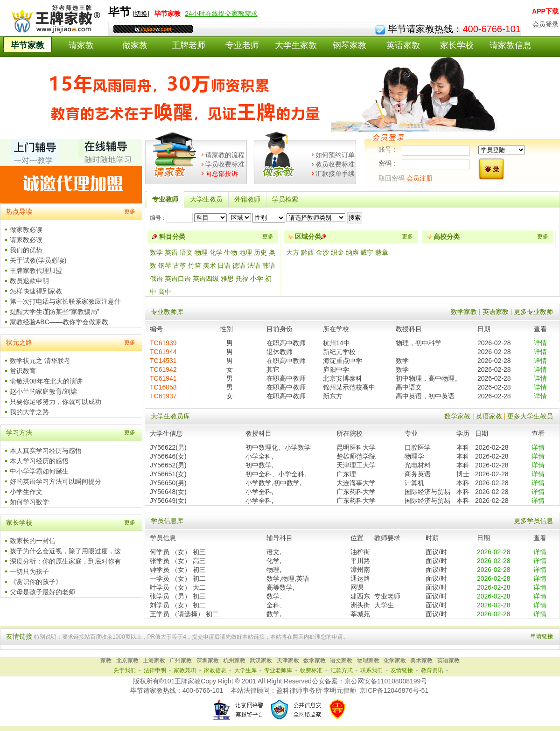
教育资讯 (432, 670)
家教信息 (215, 670)
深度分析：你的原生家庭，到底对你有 (65, 561)
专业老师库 (278, 670)
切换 (141, 14)
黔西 (308, 252)
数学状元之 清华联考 (40, 361)
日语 (224, 265)
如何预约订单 (335, 155)
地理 (245, 252)
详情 (540, 343)
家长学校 (457, 45)
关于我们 (125, 670)
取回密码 (392, 178)
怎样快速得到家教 (36, 291)
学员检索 (285, 199)
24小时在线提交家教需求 (221, 14)
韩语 (269, 265)
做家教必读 (26, 230)
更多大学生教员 (530, 416)
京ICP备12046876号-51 (394, 690)
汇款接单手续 (335, 174)
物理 (201, 252)
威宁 (368, 252)
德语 (239, 265)
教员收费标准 (335, 164)
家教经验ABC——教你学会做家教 (59, 322)
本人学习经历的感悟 (39, 461)
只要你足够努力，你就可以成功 (56, 402)
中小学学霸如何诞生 (39, 471)
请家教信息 (511, 45)
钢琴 (165, 265)
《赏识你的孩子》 (36, 582)
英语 (171, 252)
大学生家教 (296, 45)
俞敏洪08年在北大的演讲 (46, 381)
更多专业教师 (533, 312)
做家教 (135, 45)
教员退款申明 (29, 281)
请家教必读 (26, 240)
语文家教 (341, 661)
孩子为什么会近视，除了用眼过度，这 (65, 551)
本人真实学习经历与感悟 (46, 451)
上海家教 (154, 661)
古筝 (180, 265)
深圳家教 (208, 661)
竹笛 (195, 265)
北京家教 (127, 661)
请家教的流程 (225, 155)
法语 (254, 265)
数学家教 (464, 312)
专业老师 (242, 45)
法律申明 (155, 670)
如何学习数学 (29, 502)
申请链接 (542, 636)
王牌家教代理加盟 (36, 271)
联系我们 (371, 670)
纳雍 (353, 252)
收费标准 (311, 670)
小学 (257, 278)
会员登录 (546, 24)
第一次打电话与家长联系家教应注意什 (65, 301)
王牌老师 (189, 45)
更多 (130, 211)
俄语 (156, 278)
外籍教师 (247, 199)
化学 (216, 252)
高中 (165, 292)
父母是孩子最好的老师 (42, 592)
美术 (210, 265)
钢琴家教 (350, 45)
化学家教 (395, 661)
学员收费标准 (225, 164)
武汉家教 (261, 661)
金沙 (323, 252)
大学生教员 (206, 199)
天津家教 (288, 661)
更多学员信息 (533, 521)
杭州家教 (234, 661)
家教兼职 (185, 670)
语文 (186, 252)
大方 (294, 252)
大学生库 (245, 670)
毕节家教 (28, 45)
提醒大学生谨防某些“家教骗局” (54, 312)
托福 (242, 278)
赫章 (382, 252)
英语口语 (178, 278)
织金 (338, 252)
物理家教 (368, 661)
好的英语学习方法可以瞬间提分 (56, 481)
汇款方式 (342, 670)
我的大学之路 (29, 412)
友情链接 (402, 670)
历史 (260, 252)
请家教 (81, 45)
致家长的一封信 (33, 541)
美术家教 (421, 661)
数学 (156, 252)
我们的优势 (26, 250)
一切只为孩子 (29, 571)
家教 (106, 661)
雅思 (227, 278)
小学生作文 (26, 492)
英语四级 (206, 278)
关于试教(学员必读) (38, 260)
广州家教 (181, 661)
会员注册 (420, 178)
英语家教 (403, 45)
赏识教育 (23, 371)
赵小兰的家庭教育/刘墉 (43, 391)
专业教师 (165, 199)
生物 (231, 252)
